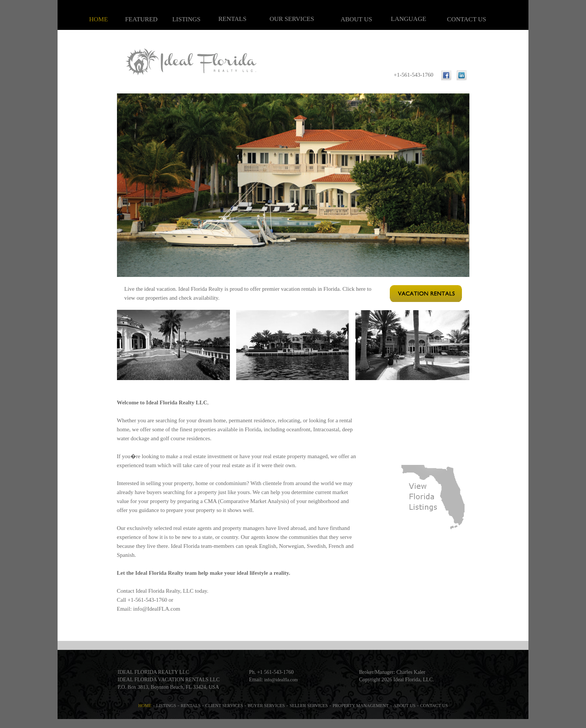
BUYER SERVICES (266, 706)
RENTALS (232, 19)
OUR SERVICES (292, 19)
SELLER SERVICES (309, 706)
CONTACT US (467, 19)
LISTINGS (186, 19)
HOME (99, 19)
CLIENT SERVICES (224, 706)
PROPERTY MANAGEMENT (361, 706)
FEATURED (141, 19)
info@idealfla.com (281, 680)
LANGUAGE (408, 19)
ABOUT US (356, 19)
